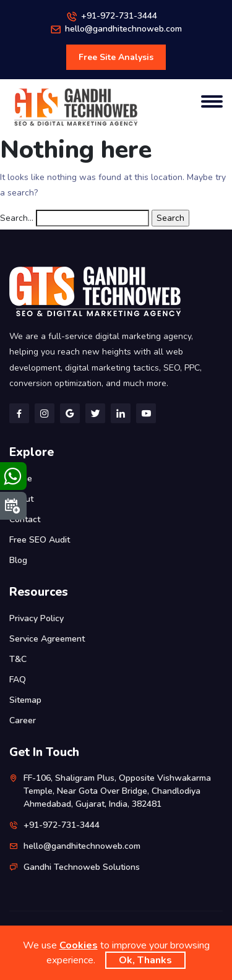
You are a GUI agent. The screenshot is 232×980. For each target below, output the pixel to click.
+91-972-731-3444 (119, 16)
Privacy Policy (37, 618)
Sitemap (25, 700)
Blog (18, 560)
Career (23, 720)
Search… (17, 218)
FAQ (18, 680)
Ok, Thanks (145, 960)
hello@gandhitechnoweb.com (123, 29)
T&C (18, 659)
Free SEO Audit (40, 540)
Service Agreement (47, 639)
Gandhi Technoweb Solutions (82, 867)
